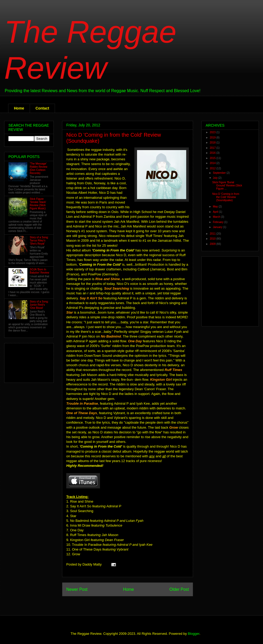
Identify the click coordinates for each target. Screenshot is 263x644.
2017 (213, 148)
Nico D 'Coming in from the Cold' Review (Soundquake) (226, 197)
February (218, 222)
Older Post (179, 589)
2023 (213, 132)
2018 (213, 143)
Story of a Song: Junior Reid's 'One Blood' (39, 305)
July (216, 178)
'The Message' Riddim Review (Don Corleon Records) (39, 168)
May (216, 207)
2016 (213, 153)
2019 (213, 138)
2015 (213, 158)
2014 (213, 163)
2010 (213, 239)
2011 (213, 234)
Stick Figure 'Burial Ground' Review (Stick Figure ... (227, 185)
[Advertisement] (25, 362)
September (220, 173)
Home (19, 108)
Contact (42, 108)
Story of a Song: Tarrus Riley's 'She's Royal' (39, 241)
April (216, 212)
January (218, 227)
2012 (213, 168)
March (217, 217)
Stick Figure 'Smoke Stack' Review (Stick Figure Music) (38, 204)
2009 (213, 244)
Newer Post (77, 589)
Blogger (194, 634)
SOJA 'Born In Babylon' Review (39, 271)
